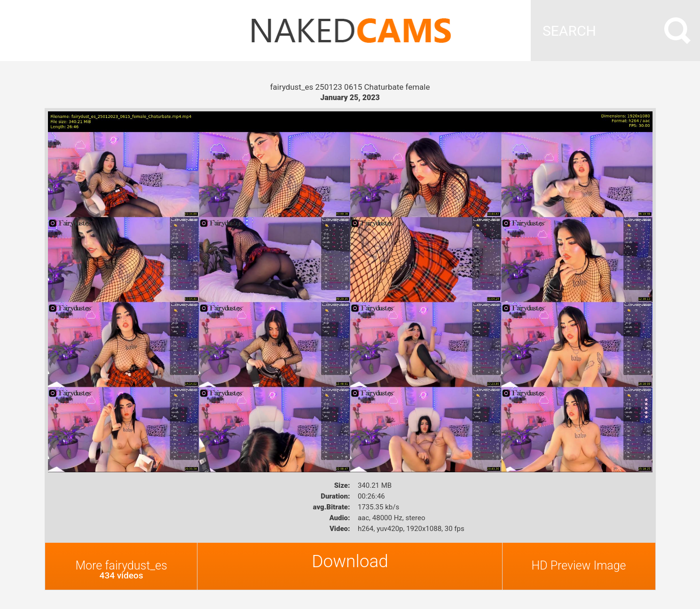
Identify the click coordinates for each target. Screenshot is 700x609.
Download (350, 561)
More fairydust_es (122, 570)
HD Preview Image (578, 566)
